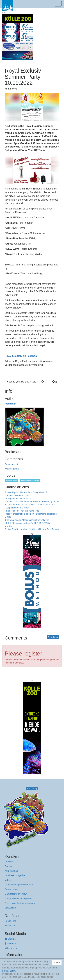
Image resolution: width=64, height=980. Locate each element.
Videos (8, 880)
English (8, 866)
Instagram (11, 948)
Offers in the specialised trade (19, 885)
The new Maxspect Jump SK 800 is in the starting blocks (32, 502)
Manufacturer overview (16, 894)
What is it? (10, 926)
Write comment (12, 469)
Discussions (10, 908)
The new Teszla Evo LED (17, 495)
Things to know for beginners (19, 898)
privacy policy (9, 971)
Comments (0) (12, 464)
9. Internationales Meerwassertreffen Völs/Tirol (27, 520)
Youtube (10, 939)
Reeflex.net (10, 921)
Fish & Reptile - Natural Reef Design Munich (26, 492)
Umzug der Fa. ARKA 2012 (18, 498)
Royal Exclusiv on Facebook (21, 356)
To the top (53, 637)
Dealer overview (12, 889)
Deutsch (9, 862)
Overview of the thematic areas (20, 903)
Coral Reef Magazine (15, 875)
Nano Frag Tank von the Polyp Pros (22, 511)
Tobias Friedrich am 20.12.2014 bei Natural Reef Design (32, 529)
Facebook (10, 944)
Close (57, 963)
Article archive (11, 871)
